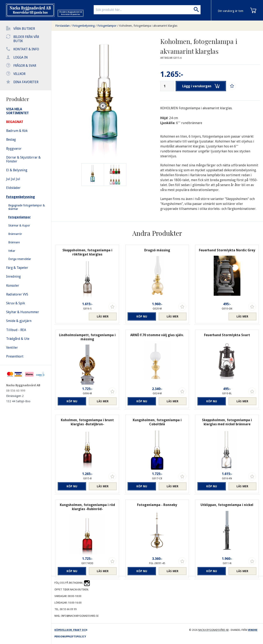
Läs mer (103, 316)
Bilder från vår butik (26, 39)
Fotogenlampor (107, 26)
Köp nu (142, 316)
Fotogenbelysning (84, 26)
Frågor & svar (25, 66)
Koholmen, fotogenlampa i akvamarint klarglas (148, 26)
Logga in (21, 57)
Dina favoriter (26, 82)
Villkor (19, 74)
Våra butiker (24, 29)
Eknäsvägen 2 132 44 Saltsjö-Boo (18, 399)
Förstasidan (62, 26)
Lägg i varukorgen (201, 86)
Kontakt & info (26, 49)
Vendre (253, 630)
